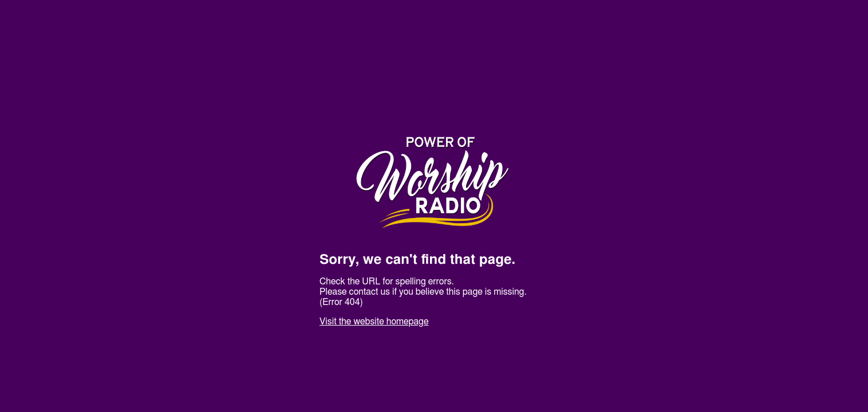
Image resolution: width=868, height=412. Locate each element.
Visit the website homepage (374, 322)
